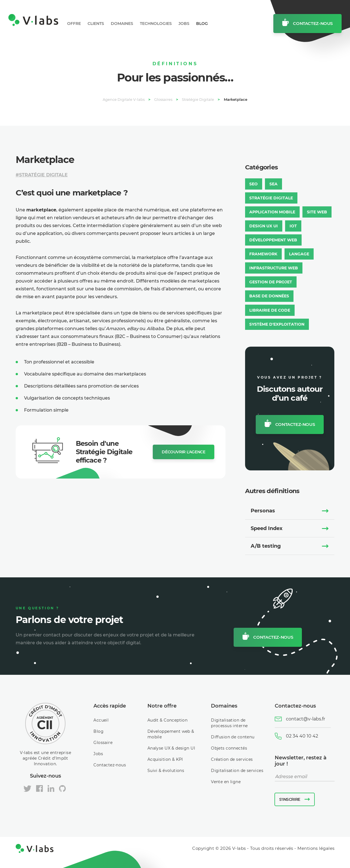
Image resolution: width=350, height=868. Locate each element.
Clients (96, 24)
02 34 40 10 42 (302, 736)
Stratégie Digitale (43, 175)
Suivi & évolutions (166, 770)
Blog (202, 24)
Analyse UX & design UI (171, 748)
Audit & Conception (168, 720)
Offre (74, 24)
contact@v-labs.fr (306, 719)
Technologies (156, 24)
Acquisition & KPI (165, 759)
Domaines (122, 24)
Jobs (184, 24)
